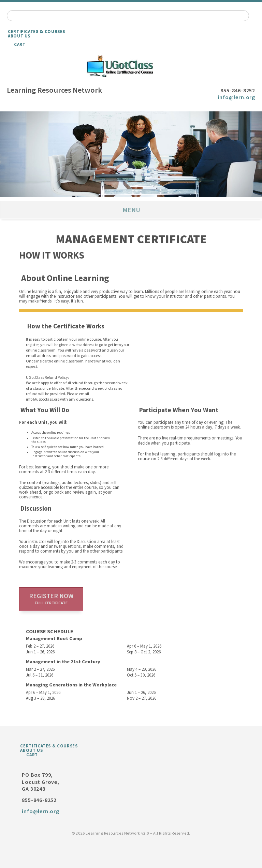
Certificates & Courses (37, 31)
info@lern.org (237, 97)
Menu (131, 210)
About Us (19, 36)
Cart (20, 44)
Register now (51, 599)
